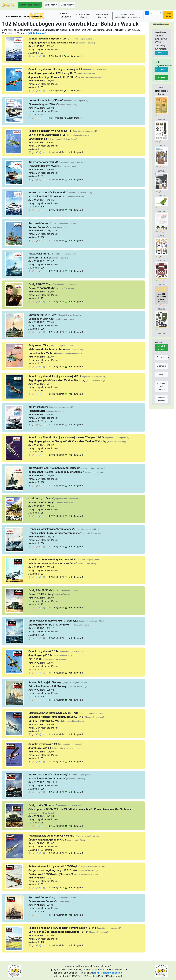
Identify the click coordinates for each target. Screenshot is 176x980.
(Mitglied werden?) (37, 33)
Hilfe (161, 375)
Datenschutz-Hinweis (163, 399)
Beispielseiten (163, 357)
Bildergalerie (162, 366)
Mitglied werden (161, 78)
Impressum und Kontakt (162, 386)
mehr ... (161, 53)
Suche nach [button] (50, 5)
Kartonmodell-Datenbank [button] (30, 5)
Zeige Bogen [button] (67, 5)
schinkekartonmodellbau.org (108, 973)
